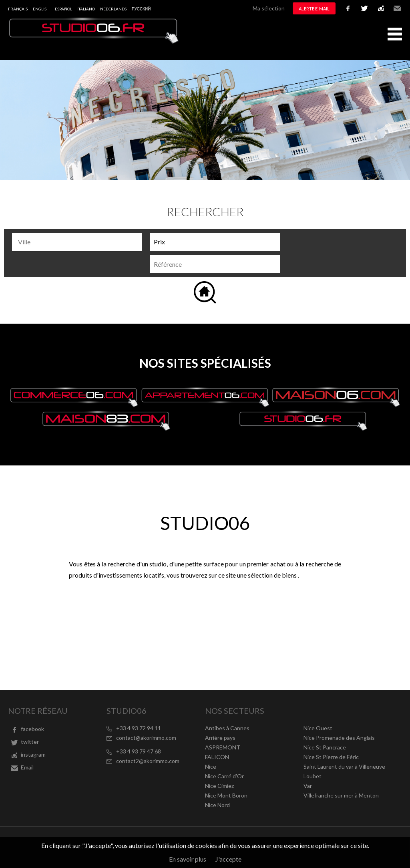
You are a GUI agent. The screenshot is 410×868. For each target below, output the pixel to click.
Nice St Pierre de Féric (331, 757)
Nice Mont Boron (226, 795)
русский (141, 9)
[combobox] (77, 242)
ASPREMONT (223, 747)
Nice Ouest (318, 728)
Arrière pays (220, 738)
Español (63, 9)
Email (397, 8)
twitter (364, 8)
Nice (211, 766)
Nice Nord (217, 805)
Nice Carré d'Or (224, 776)
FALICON (217, 757)
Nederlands (113, 9)
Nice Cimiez (219, 786)
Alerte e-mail (314, 9)
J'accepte (228, 859)
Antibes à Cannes (227, 728)
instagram (381, 8)
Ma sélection (269, 8)
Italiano (86, 9)
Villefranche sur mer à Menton (341, 795)
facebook (348, 8)
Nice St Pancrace (325, 747)
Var (308, 786)
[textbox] (79, 242)
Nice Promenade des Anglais (339, 738)
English (41, 9)
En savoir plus (188, 859)
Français (18, 9)
